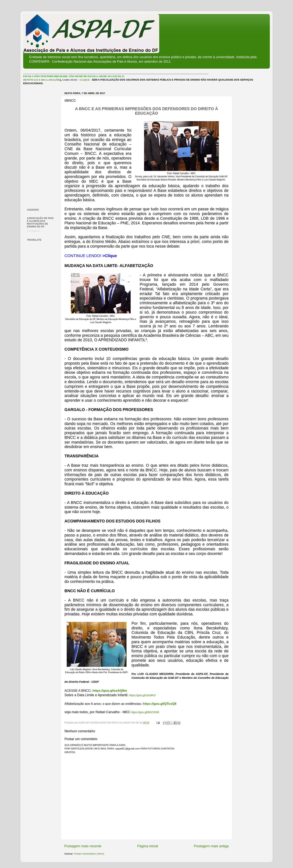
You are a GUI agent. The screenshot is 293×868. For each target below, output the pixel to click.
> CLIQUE (84, 80)
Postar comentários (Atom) (89, 854)
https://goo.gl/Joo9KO (142, 695)
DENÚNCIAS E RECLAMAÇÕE (41, 80)
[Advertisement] (41, 147)
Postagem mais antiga (211, 846)
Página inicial (148, 846)
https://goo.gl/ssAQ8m (110, 691)
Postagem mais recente (83, 846)
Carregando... (35, 231)
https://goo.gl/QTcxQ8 (160, 704)
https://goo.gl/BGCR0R (145, 712)
